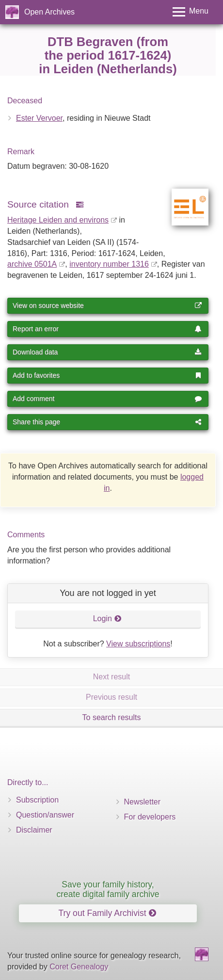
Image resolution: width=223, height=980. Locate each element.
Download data (107, 352)
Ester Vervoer (39, 118)
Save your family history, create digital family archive (108, 889)
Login (107, 619)
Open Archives (49, 12)
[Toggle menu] (191, 12)
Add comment (107, 399)
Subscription (37, 800)
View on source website (107, 305)
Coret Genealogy (79, 967)
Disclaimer (34, 830)
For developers (150, 817)
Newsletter (143, 802)
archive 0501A (32, 264)
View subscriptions (138, 644)
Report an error (107, 329)
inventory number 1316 (109, 264)
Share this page (107, 422)
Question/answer (45, 815)
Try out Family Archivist (107, 913)
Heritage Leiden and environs (58, 220)
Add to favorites (107, 375)
